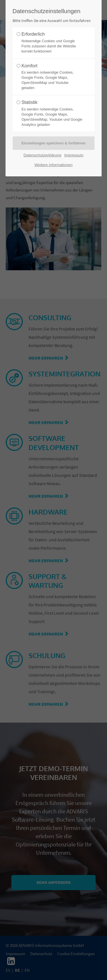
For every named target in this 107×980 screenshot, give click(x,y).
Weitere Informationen (54, 165)
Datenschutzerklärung (43, 155)
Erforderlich (52, 43)
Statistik (52, 113)
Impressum (74, 155)
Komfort (52, 77)
